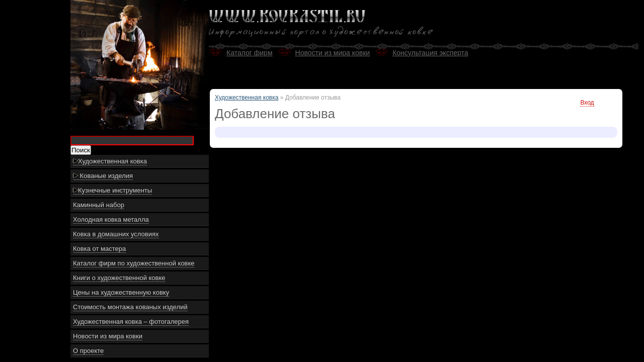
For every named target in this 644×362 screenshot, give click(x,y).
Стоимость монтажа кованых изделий (130, 307)
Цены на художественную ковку (121, 292)
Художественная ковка (110, 161)
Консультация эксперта (430, 53)
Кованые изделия (103, 176)
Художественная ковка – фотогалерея (131, 322)
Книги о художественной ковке (119, 278)
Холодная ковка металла (111, 219)
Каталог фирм (250, 53)
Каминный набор (99, 205)
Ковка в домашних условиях (116, 234)
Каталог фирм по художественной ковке (134, 263)
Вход (587, 103)
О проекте (88, 351)
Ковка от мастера (99, 249)
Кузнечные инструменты (112, 190)
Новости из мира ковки (108, 336)
